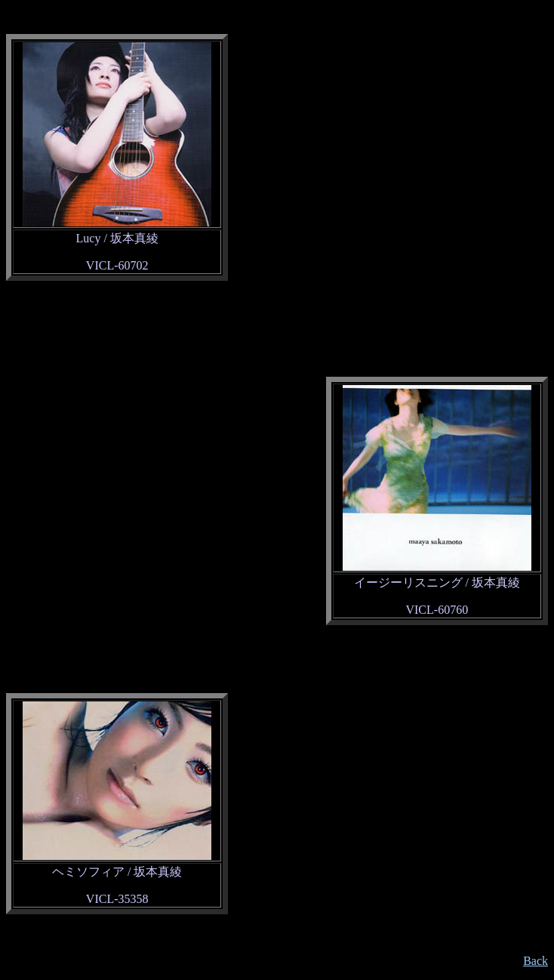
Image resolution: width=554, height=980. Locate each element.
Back (536, 961)
